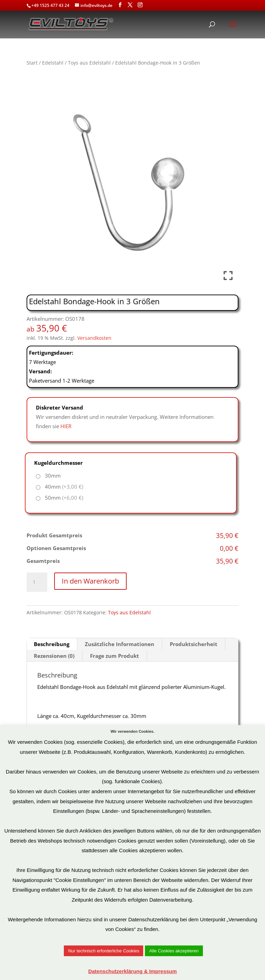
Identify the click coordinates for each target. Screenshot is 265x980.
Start (32, 63)
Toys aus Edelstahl (89, 63)
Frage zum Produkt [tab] (115, 656)
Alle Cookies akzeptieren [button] (174, 951)
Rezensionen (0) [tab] (54, 656)
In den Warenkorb (90, 581)
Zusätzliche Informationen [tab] (120, 644)
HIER (66, 426)
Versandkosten (94, 338)
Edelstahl (53, 63)
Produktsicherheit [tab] (194, 644)
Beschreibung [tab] (52, 644)
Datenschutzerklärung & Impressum (133, 971)
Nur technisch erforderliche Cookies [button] (104, 951)
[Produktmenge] (37, 582)
